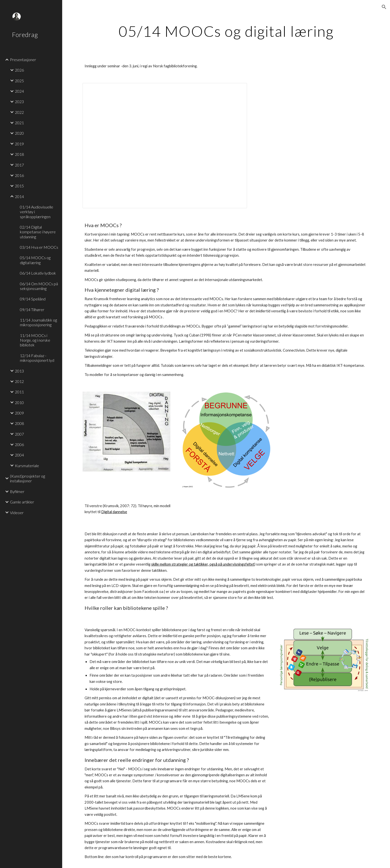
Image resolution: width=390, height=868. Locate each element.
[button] (384, 7)
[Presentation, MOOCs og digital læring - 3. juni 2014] (165, 145)
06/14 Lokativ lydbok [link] (38, 273)
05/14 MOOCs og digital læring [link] (35, 260)
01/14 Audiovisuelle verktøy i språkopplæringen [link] (37, 212)
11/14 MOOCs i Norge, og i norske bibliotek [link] (35, 340)
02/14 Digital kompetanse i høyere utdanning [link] (38, 232)
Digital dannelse (114, 512)
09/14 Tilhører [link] (32, 310)
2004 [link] (19, 455)
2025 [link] (19, 81)
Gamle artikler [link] (22, 502)
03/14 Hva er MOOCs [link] (39, 247)
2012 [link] (19, 381)
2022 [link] (19, 112)
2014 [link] (19, 196)
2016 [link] (19, 175)
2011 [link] (19, 392)
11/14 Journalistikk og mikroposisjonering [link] (38, 322)
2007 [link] (19, 434)
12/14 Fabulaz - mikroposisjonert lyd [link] (37, 358)
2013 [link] (19, 371)
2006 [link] (19, 444)
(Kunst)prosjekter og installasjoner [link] (27, 478)
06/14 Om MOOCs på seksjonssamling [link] (39, 286)
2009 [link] (19, 413)
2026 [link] (19, 70)
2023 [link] (19, 102)
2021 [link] (19, 123)
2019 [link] (19, 144)
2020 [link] (19, 133)
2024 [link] (19, 91)
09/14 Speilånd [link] (33, 299)
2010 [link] (19, 402)
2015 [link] (19, 186)
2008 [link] (19, 423)
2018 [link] (19, 154)
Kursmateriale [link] (27, 466)
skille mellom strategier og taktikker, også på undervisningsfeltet (203, 564)
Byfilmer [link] (17, 491)
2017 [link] (19, 165)
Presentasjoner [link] (23, 60)
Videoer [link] (17, 513)
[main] (226, 31)
